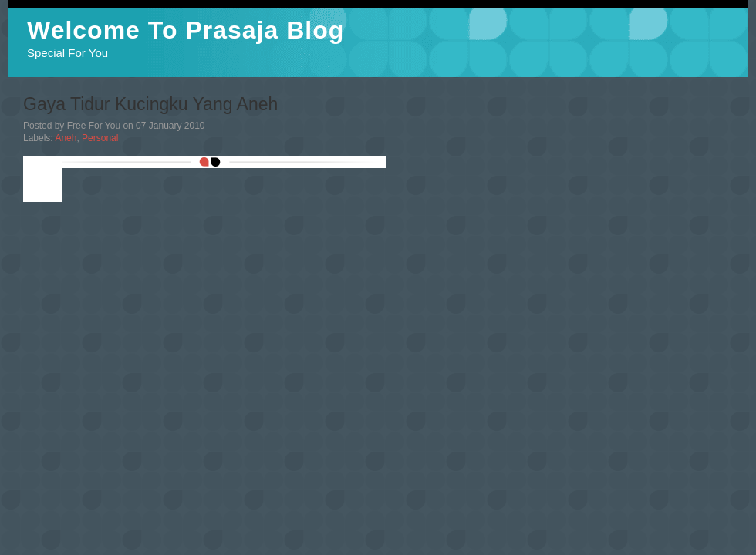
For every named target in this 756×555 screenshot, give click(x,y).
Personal (100, 138)
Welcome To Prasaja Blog (186, 30)
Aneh (66, 138)
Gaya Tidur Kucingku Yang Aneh (150, 104)
